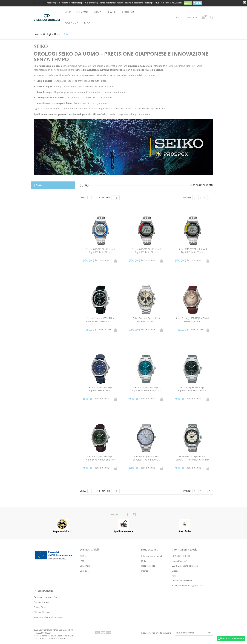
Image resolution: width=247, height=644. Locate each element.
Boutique (84, 571)
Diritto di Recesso (42, 602)
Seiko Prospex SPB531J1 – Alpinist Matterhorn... (101, 389)
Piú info (197, 3)
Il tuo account (149, 550)
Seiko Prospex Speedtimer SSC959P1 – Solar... (146, 320)
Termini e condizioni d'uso (46, 597)
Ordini (144, 561)
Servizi (98, 12)
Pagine (187, 198)
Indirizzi (145, 571)
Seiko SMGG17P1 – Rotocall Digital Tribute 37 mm (193, 251)
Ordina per (103, 198)
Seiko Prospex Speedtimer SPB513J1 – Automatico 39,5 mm (193, 458)
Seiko (40, 185)
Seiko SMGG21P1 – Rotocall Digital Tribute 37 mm (101, 251)
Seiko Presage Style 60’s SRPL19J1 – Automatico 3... (147, 458)
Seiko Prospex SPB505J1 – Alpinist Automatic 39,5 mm (193, 389)
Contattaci (85, 566)
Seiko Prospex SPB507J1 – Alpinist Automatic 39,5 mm (101, 458)
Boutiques (128, 12)
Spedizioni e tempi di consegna (48, 617)
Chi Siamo (82, 12)
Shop (68, 12)
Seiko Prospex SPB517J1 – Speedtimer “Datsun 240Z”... (101, 320)
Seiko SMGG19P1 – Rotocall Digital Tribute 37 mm (146, 251)
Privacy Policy (40, 607)
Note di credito (148, 566)
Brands (112, 12)
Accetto (188, 3)
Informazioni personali (152, 556)
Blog (87, 23)
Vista (83, 198)
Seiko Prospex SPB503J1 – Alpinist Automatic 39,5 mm (146, 389)
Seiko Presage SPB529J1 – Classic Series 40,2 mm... (193, 320)
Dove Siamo (72, 23)
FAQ (82, 561)
